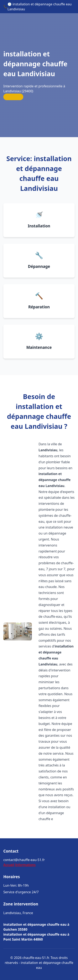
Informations (25, 865)
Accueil (9, 865)
